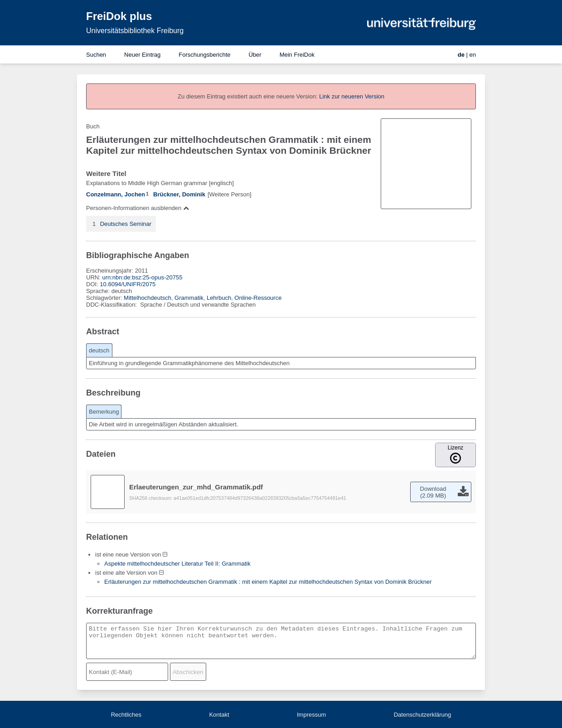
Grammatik (189, 298)
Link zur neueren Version (352, 96)
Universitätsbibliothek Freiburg (135, 31)
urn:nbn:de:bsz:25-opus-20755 (142, 277)
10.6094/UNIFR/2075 (128, 284)
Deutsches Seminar (126, 224)
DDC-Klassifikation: (112, 305)
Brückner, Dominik (179, 194)
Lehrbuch (219, 298)
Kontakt (219, 715)
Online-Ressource (258, 298)
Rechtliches (126, 715)
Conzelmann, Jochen (116, 194)
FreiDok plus (119, 16)
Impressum (311, 715)
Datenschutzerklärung (422, 715)
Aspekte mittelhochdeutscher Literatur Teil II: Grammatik (177, 564)
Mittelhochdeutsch (148, 298)
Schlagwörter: (105, 298)
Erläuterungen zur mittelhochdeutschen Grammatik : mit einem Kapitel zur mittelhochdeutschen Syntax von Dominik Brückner (268, 582)
